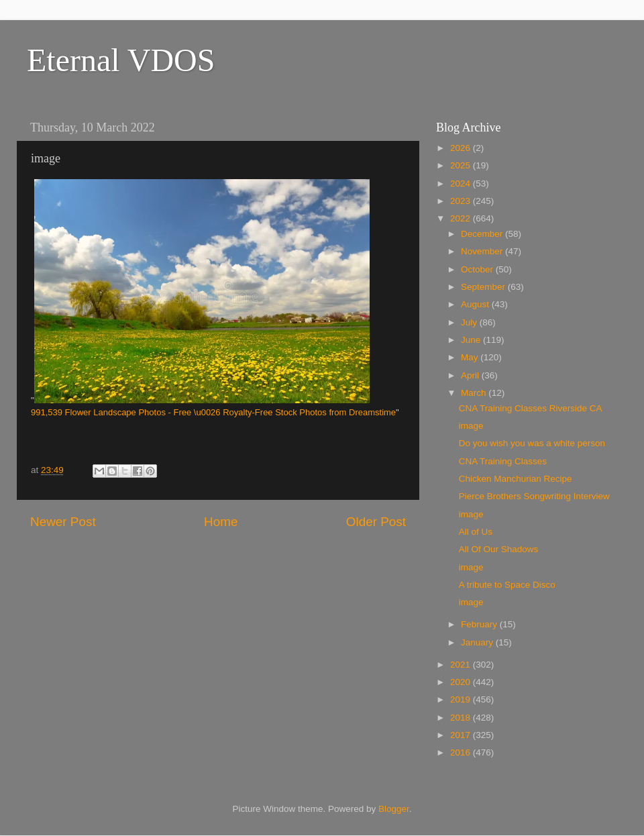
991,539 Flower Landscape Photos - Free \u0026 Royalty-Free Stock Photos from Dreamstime (213, 412)
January (478, 642)
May (471, 357)
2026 (462, 148)
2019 (462, 699)
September (484, 287)
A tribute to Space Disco (507, 585)
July (470, 322)
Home (221, 522)
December (483, 234)
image (471, 426)
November (483, 251)
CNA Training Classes (503, 461)
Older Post (376, 522)
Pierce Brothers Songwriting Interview (534, 496)
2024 (462, 184)
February (480, 624)
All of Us (476, 532)
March (475, 393)
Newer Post (63, 522)
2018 (462, 718)
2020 (462, 682)
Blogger (394, 809)
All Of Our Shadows (499, 549)
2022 (462, 218)
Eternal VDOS (121, 60)
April (471, 375)
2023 (462, 201)
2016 (462, 752)
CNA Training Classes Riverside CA (531, 408)
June (472, 340)
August (476, 304)
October (478, 269)
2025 (462, 165)
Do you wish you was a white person (532, 443)
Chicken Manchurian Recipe (516, 479)
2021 (462, 665)
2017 (462, 735)
